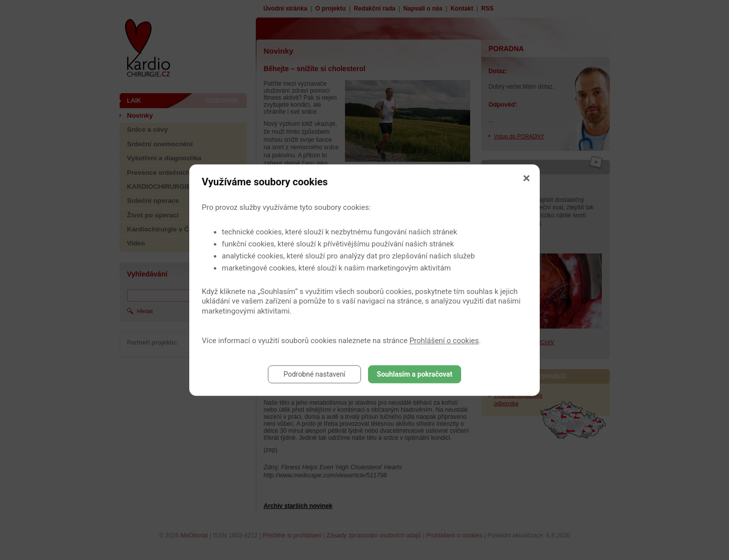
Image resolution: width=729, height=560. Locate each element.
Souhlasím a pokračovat (415, 374)
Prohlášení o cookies (444, 341)
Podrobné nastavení (314, 374)
